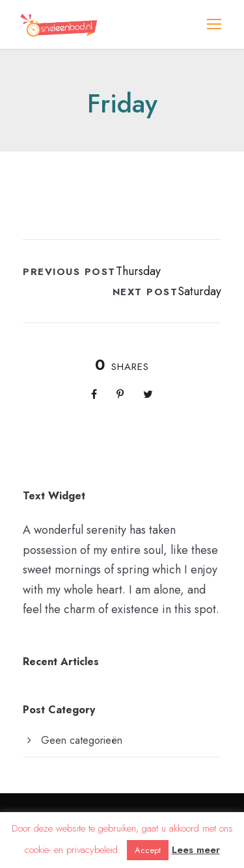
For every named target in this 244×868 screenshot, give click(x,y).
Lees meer (196, 850)
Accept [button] (148, 850)
